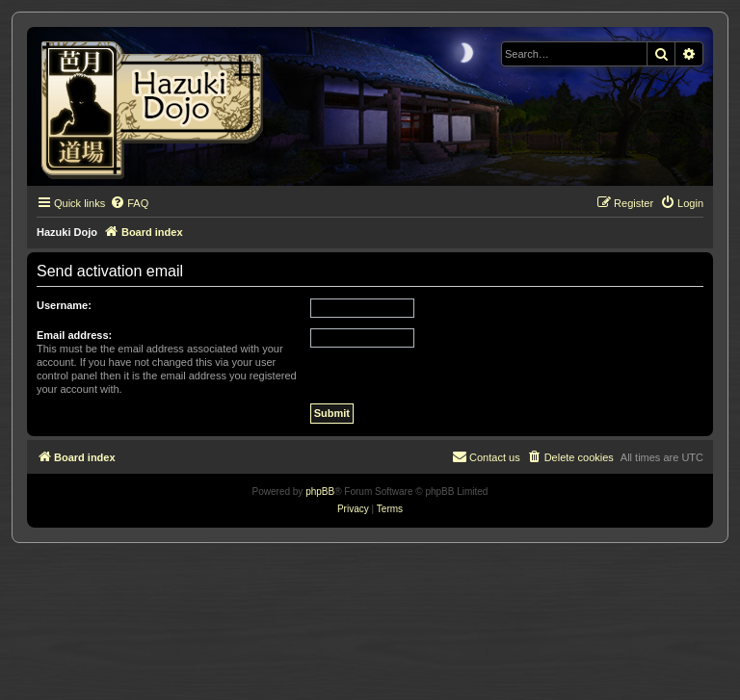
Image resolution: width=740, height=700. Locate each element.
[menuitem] (129, 203)
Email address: (74, 335)
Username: (64, 305)
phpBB (320, 492)
